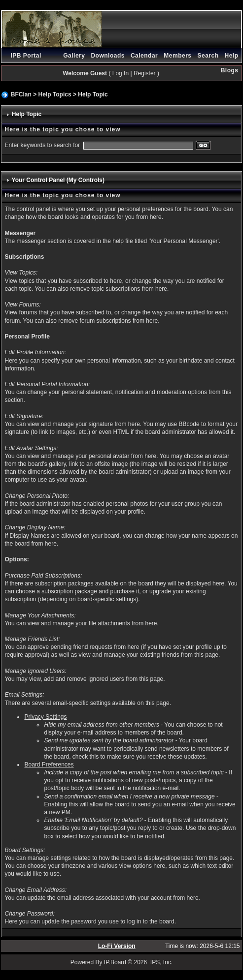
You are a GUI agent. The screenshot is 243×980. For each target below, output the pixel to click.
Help (232, 56)
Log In (121, 73)
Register (145, 73)
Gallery (74, 56)
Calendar (144, 56)
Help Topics (55, 94)
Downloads (108, 56)
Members (177, 56)
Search (208, 56)
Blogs (230, 70)
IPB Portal (26, 56)
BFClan (21, 94)
